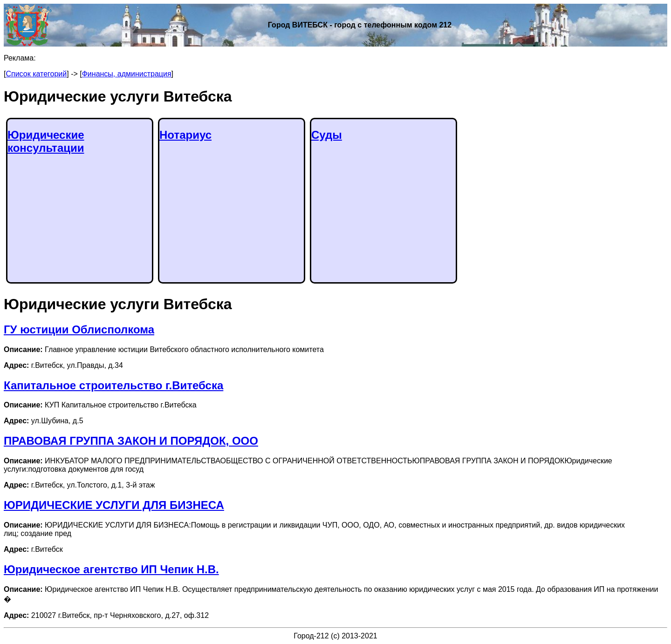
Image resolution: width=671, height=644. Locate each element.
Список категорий (36, 74)
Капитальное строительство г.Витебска (113, 385)
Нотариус (185, 135)
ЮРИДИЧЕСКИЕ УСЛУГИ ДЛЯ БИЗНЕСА (114, 505)
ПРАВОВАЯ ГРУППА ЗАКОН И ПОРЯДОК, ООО (131, 441)
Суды (327, 135)
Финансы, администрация (127, 74)
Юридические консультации (46, 141)
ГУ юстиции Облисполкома (79, 329)
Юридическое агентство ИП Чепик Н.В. (111, 569)
